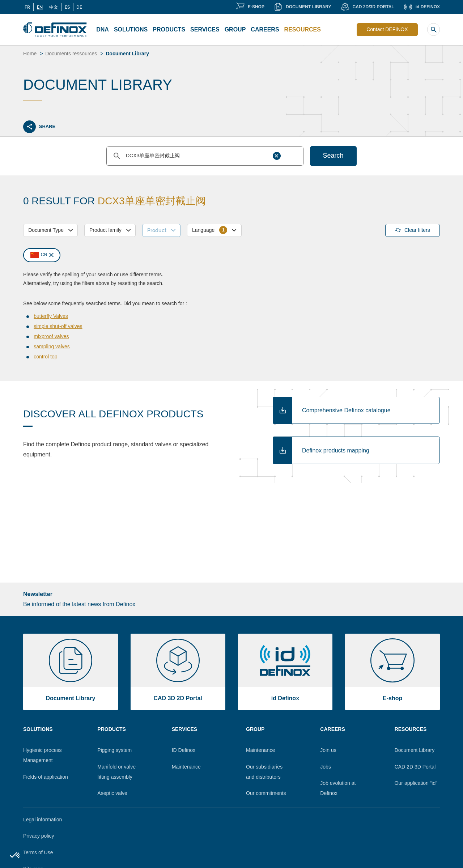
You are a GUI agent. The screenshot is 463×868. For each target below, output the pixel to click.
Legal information (43, 820)
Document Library (415, 750)
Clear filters (412, 230)
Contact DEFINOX (387, 29)
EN (40, 7)
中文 (54, 7)
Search (333, 156)
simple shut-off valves (58, 326)
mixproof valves (51, 336)
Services (205, 29)
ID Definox (184, 750)
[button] (15, 856)
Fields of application (46, 777)
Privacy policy (39, 836)
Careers (265, 29)
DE (79, 7)
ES (67, 7)
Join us (328, 750)
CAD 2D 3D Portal (415, 767)
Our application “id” (416, 783)
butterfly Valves (51, 316)
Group (235, 29)
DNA (103, 29)
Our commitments (266, 793)
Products (169, 29)
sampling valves (52, 346)
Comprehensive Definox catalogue (346, 410)
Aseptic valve (112, 793)
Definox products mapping (336, 450)
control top (45, 357)
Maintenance (186, 767)
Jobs (326, 767)
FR (27, 7)
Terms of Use (38, 852)
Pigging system (114, 750)
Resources (303, 29)
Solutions (131, 29)
